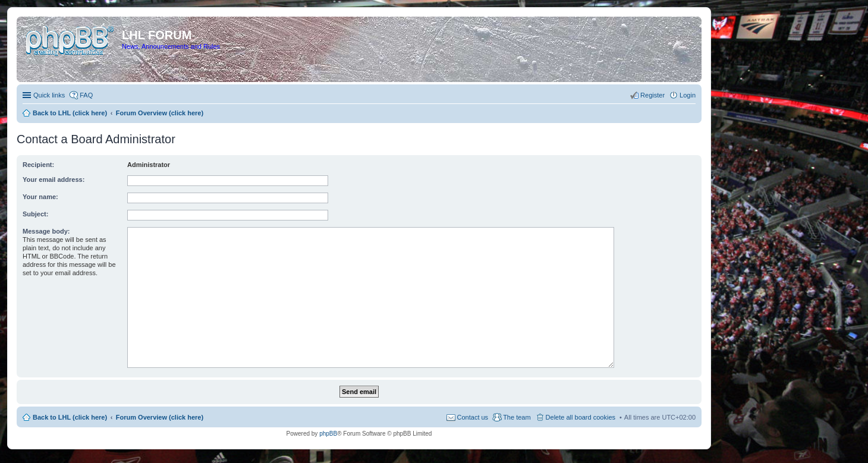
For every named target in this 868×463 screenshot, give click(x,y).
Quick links (49, 95)
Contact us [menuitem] (473, 417)
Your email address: (54, 179)
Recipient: (38, 165)
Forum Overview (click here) (160, 417)
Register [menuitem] (652, 95)
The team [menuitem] (517, 417)
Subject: (35, 214)
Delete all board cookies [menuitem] (581, 417)
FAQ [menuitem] (86, 95)
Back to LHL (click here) (70, 417)
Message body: (46, 231)
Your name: (40, 197)
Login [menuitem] (688, 95)
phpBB (328, 434)
